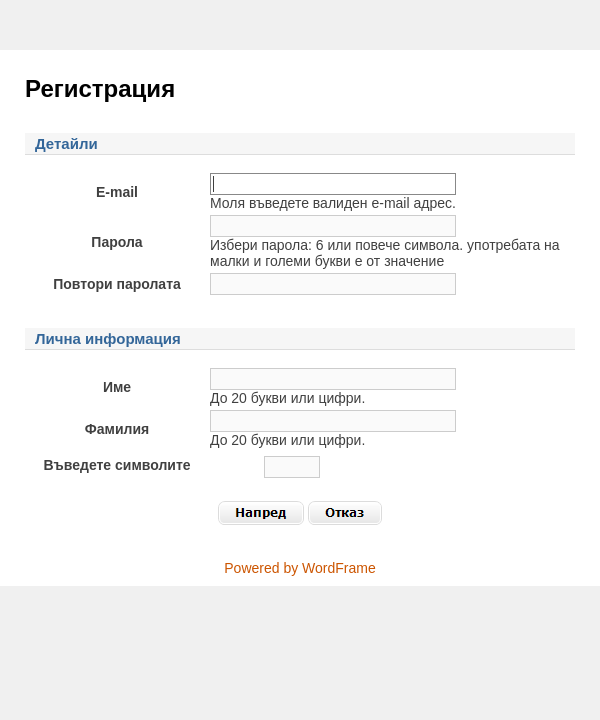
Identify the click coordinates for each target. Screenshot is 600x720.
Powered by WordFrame (299, 568)
